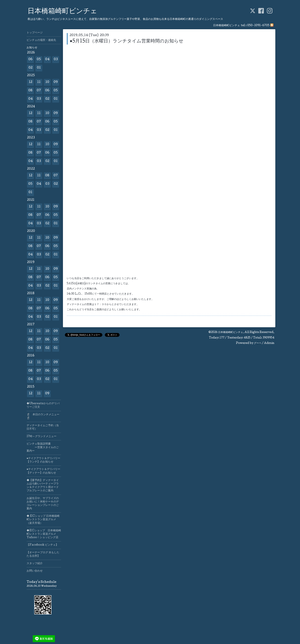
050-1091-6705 (258, 26)
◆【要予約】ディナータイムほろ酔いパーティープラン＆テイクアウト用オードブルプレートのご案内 (43, 486)
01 (39, 68)
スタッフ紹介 (35, 564)
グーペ (258, 343)
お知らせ (32, 48)
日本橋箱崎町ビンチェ (62, 12)
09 (56, 82)
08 (30, 91)
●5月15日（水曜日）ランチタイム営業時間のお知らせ (127, 41)
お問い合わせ (35, 571)
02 (31, 68)
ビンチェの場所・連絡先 (41, 40)
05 (39, 60)
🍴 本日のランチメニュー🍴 (43, 416)
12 (31, 82)
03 (56, 60)
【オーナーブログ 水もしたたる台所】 (43, 554)
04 (47, 60)
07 (39, 91)
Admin (269, 343)
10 (47, 82)
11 (39, 82)
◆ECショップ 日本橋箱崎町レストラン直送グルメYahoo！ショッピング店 (44, 534)
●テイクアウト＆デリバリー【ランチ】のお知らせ (43, 460)
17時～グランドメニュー (42, 437)
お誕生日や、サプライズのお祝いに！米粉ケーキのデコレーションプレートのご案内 (43, 504)
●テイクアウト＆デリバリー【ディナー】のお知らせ (43, 471)
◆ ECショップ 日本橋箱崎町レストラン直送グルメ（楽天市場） (43, 520)
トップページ (35, 33)
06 (30, 60)
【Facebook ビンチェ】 (42, 545)
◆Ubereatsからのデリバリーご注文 (43, 405)
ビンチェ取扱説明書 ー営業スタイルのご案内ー (43, 447)
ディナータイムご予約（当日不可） (43, 427)
